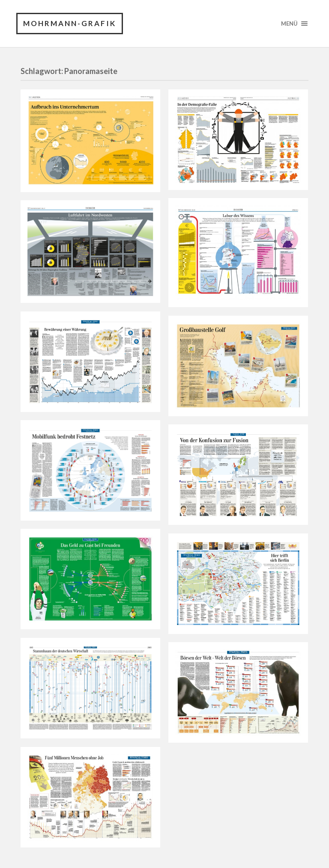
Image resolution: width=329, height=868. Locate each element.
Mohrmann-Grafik (70, 23)
